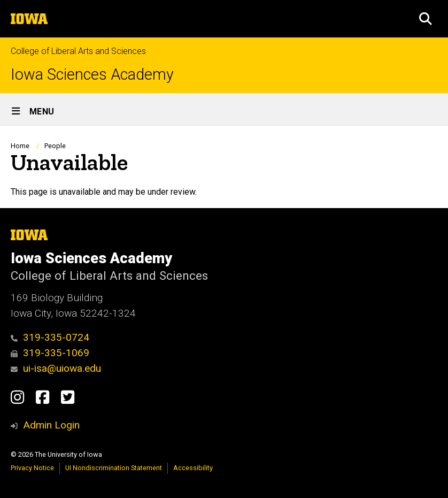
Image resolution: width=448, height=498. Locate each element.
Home (20, 146)
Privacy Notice (32, 468)
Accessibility (193, 468)
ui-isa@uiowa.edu (56, 368)
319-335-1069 (50, 353)
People (55, 146)
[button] (426, 19)
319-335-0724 (50, 337)
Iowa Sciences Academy (92, 75)
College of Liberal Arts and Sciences (78, 51)
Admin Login (51, 425)
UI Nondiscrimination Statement (114, 468)
